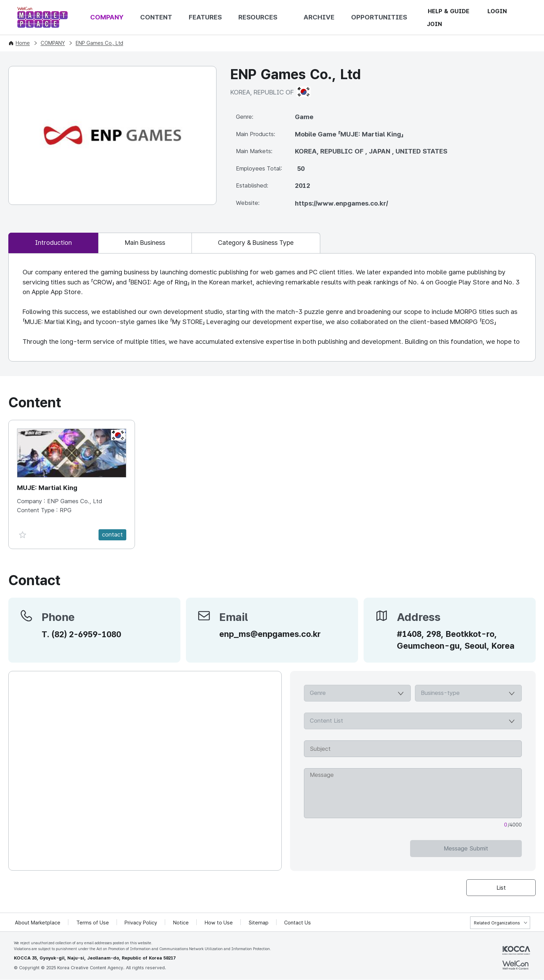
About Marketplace (38, 923)
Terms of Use (93, 923)
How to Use (219, 923)
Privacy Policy (142, 923)
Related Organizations (497, 923)
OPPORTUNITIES (379, 17)
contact (112, 535)
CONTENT (156, 17)
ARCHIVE (319, 17)
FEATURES (205, 17)
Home (23, 43)
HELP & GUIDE (449, 11)
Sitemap (259, 923)
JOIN (434, 24)
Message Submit (494, 849)
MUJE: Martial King (47, 488)
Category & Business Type (265, 243)
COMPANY (107, 17)
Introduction (55, 243)
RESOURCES (258, 17)
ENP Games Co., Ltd (99, 43)
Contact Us (299, 923)
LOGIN (497, 11)
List (501, 888)
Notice (182, 923)
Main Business (150, 243)
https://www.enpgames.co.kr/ (341, 203)
